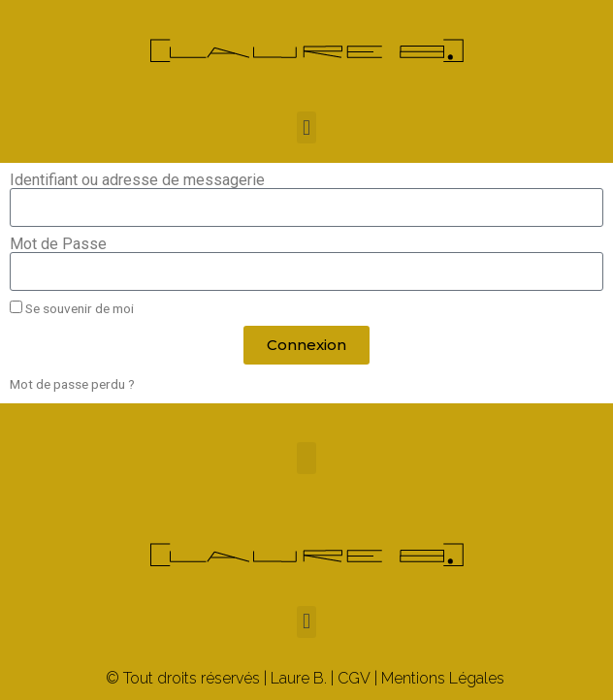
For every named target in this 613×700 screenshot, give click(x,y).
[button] (306, 127)
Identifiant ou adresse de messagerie (137, 180)
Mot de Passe (58, 244)
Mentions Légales (443, 678)
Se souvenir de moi (72, 308)
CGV (354, 678)
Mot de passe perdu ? (72, 384)
